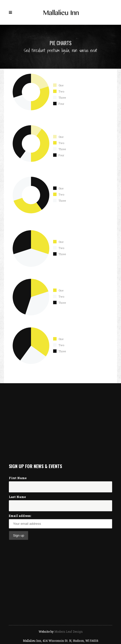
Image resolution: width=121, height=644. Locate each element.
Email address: (20, 516)
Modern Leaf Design (68, 631)
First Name (18, 478)
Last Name (17, 497)
